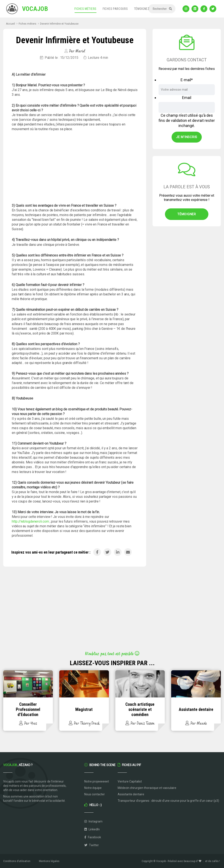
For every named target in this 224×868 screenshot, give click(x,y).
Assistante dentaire (196, 709)
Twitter (92, 845)
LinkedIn (92, 829)
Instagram (93, 821)
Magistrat (84, 709)
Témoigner (187, 214)
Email (187, 98)
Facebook (93, 837)
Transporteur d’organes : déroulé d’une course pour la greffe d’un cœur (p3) (168, 801)
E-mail (187, 80)
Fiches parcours (115, 9)
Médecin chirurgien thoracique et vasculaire (147, 788)
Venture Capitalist (130, 781)
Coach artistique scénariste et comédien (140, 709)
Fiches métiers (85, 9)
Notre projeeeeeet (97, 781)
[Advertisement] (75, 167)
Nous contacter (95, 794)
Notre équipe (93, 788)
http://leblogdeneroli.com (30, 521)
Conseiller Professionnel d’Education (28, 709)
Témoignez (142, 9)
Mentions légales (49, 861)
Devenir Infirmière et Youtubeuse (59, 24)
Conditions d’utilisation (17, 861)
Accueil (10, 24)
